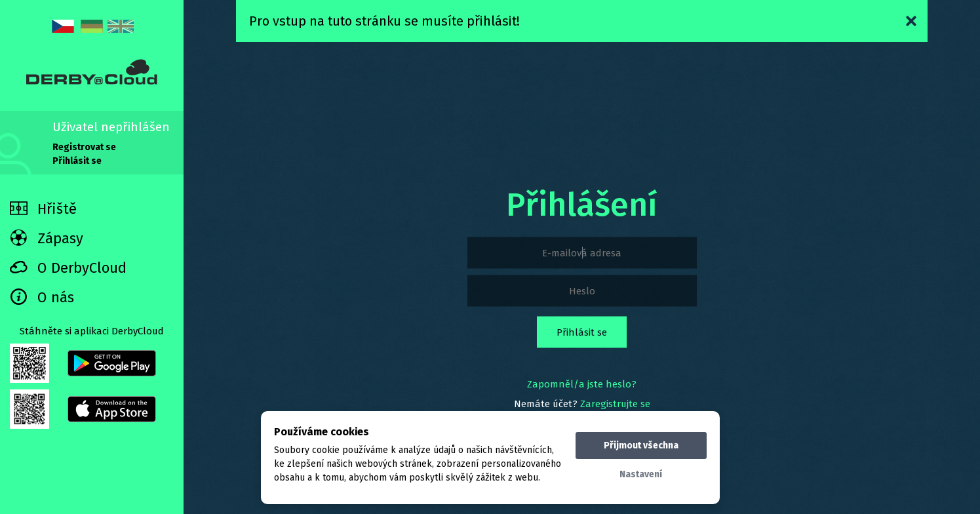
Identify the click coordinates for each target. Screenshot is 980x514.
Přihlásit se (77, 161)
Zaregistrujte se (615, 404)
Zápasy (47, 238)
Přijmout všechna (641, 445)
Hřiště (43, 209)
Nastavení (641, 474)
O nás (42, 297)
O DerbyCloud (68, 268)
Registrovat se (84, 147)
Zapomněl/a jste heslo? (582, 384)
